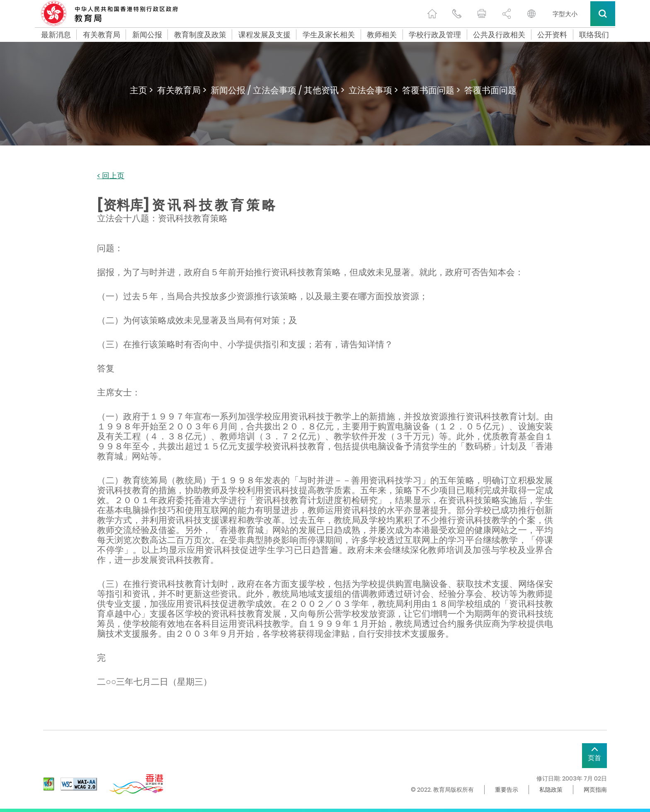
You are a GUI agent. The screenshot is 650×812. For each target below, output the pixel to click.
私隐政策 (551, 790)
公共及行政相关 (499, 35)
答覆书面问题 (490, 90)
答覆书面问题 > (431, 90)
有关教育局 (102, 35)
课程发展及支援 (264, 35)
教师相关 (382, 35)
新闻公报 (147, 35)
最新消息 (56, 35)
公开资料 (552, 35)
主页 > (141, 90)
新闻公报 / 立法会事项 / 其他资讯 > (278, 90)
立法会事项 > (373, 90)
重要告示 (507, 790)
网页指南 (595, 790)
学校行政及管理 (435, 35)
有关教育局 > (182, 90)
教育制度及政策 (200, 35)
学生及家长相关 (329, 35)
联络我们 (594, 35)
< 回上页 (111, 176)
